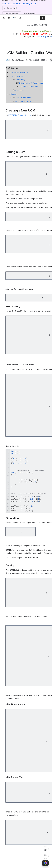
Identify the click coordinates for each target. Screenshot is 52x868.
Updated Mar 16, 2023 (37, 25)
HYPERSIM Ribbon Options (20, 115)
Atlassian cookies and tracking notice (19, 3)
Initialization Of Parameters (28, 83)
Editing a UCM (15, 76)
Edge (45, 37)
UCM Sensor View (21, 101)
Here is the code (27, 86)
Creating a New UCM (19, 72)
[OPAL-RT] (14, 18)
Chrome (38, 37)
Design (12, 94)
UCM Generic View (21, 97)
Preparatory (18, 80)
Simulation (17, 90)
